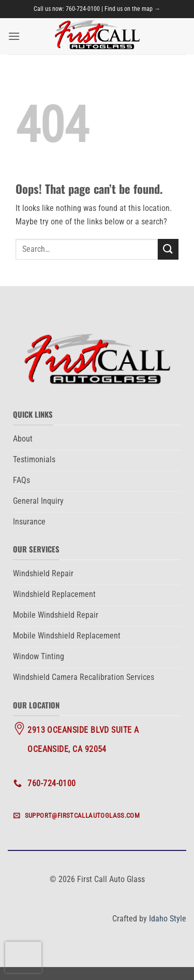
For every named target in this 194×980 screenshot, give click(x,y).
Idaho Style (168, 919)
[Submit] (168, 249)
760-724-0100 (83, 9)
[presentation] (23, 957)
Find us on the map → (132, 9)
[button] (14, 36)
